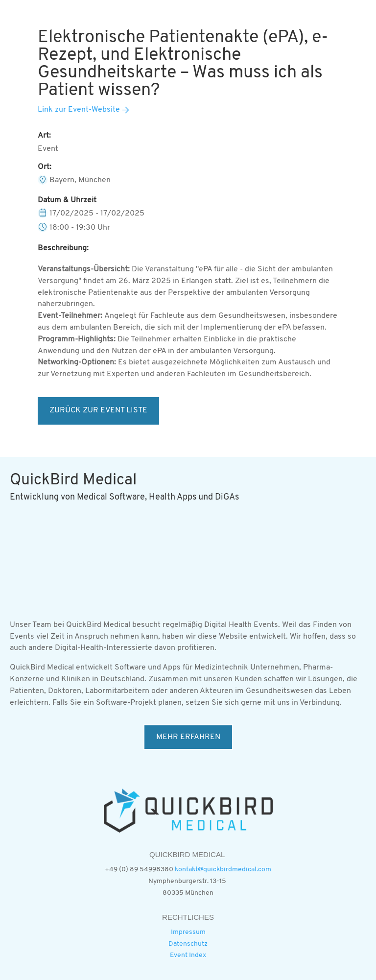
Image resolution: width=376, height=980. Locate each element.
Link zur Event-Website (79, 110)
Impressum (188, 932)
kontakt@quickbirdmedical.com (223, 870)
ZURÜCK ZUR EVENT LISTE (98, 410)
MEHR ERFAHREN (188, 737)
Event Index (188, 955)
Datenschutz (188, 944)
